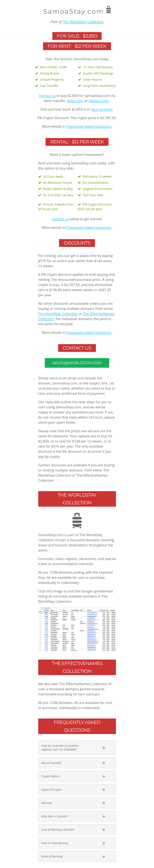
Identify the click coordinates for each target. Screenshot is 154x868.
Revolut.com (98, 101)
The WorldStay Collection (83, 22)
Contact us (47, 96)
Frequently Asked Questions (89, 126)
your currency (102, 109)
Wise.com (75, 101)
